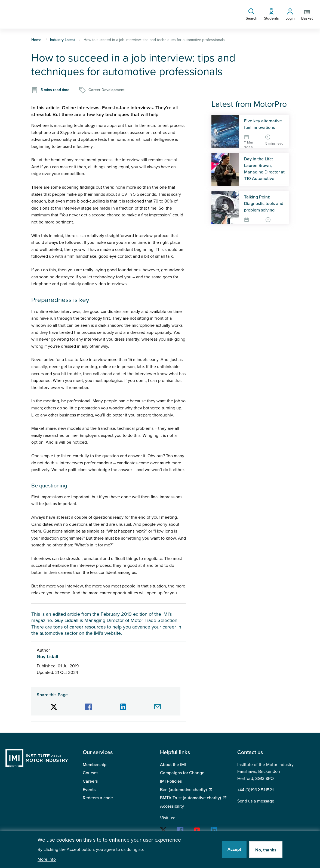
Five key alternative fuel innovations (263, 124)
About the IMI (173, 765)
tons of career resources (79, 627)
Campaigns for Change (182, 773)
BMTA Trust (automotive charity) (190, 798)
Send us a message (256, 801)
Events (89, 790)
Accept (234, 850)
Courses (90, 773)
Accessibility (172, 806)
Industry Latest (62, 40)
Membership (95, 765)
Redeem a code (98, 798)
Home (36, 40)
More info (47, 859)
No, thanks (266, 850)
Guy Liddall (66, 620)
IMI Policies (171, 781)
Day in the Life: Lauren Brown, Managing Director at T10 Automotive (264, 169)
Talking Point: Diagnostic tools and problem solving (264, 204)
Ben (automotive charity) (183, 790)
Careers (90, 781)
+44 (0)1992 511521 (256, 790)
